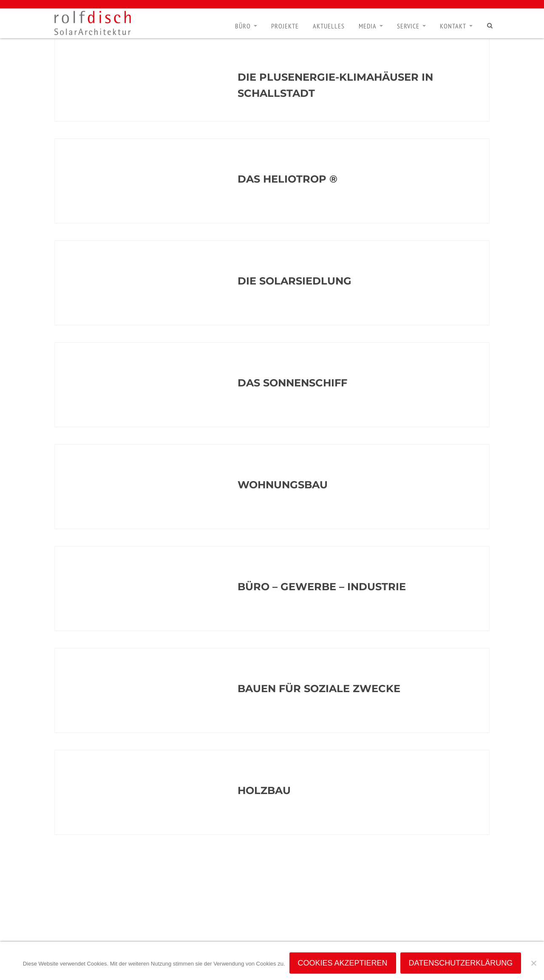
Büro (243, 26)
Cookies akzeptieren (343, 963)
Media (368, 26)
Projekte (285, 26)
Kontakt (453, 26)
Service (408, 26)
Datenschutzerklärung (461, 963)
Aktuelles (329, 26)
